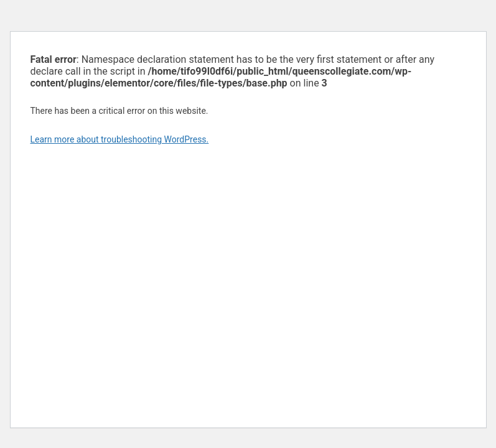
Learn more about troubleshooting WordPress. (120, 139)
